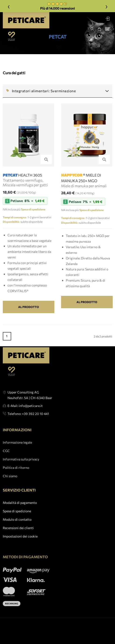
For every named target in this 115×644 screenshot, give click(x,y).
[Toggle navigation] (107, 29)
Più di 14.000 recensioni (57, 6)
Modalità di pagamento (20, 516)
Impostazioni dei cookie (20, 550)
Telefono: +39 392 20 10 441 (28, 433)
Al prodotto (29, 307)
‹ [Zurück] (9, 6)
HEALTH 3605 (22, 175)
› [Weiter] (106, 6)
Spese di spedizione (17, 525)
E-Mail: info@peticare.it (25, 425)
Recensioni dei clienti (18, 541)
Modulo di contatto (17, 533)
